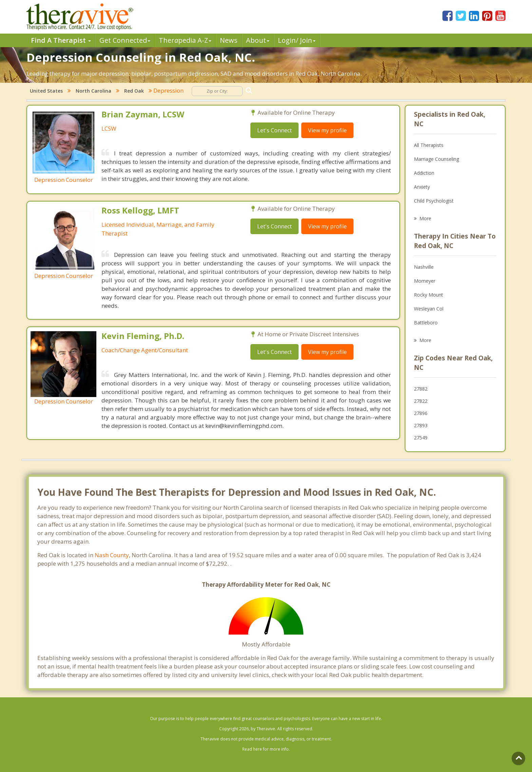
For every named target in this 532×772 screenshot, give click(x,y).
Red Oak (134, 91)
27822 (421, 401)
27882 (421, 389)
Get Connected (125, 40)
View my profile (327, 130)
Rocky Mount (429, 295)
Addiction (424, 173)
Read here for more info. (266, 749)
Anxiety (422, 187)
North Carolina (93, 91)
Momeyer (425, 281)
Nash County (112, 555)
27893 (421, 425)
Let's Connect (274, 130)
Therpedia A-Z (185, 40)
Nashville (424, 267)
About (258, 40)
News (229, 40)
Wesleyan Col (429, 309)
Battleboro (426, 323)
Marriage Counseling (436, 159)
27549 (421, 438)
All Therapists (429, 145)
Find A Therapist (61, 40)
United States (46, 91)
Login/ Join (297, 40)
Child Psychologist (434, 201)
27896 (421, 413)
